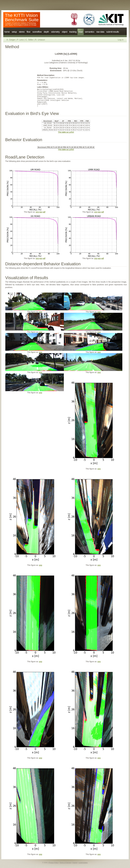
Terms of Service (65, 863)
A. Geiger (11, 40)
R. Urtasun (40, 40)
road (81, 32)
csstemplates (83, 863)
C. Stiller (29, 40)
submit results (113, 32)
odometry (55, 32)
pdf (44, 212)
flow (28, 32)
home (7, 32)
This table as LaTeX (66, 132)
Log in (121, 40)
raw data (100, 32)
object (64, 32)
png (37, 212)
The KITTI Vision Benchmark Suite (22, 17)
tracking (73, 32)
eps (41, 212)
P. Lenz (20, 40)
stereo (22, 32)
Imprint (75, 863)
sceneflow (37, 32)
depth (46, 32)
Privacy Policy (53, 863)
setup (14, 32)
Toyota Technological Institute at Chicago (22, 25)
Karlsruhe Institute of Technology (25, 23)
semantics (89, 32)
